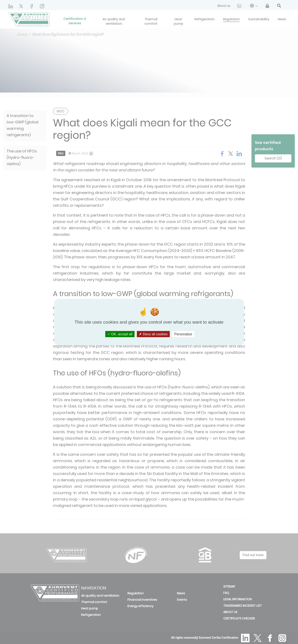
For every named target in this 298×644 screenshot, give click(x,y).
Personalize (183, 334)
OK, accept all (120, 334)
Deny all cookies (153, 334)
